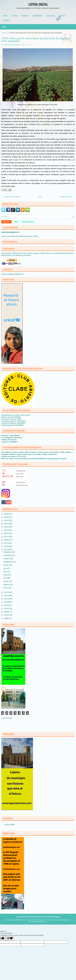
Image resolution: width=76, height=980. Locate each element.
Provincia (25, 16)
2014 (6, 592)
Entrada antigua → (67, 197)
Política (14, 16)
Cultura (62, 16)
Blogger (57, 917)
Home (4, 33)
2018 (6, 540)
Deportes (7, 20)
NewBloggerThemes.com (38, 922)
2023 (6, 524)
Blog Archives (28, 222)
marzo (6, 581)
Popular (6, 222)
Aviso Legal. (51, 16)
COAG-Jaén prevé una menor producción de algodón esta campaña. (36, 40)
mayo (6, 575)
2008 (6, 612)
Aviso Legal (7, 718)
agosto (6, 565)
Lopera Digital (9, 824)
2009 (6, 609)
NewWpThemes (19, 920)
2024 (6, 520)
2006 (6, 618)
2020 (6, 533)
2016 (6, 546)
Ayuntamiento (38, 16)
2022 (6, 527)
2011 (6, 602)
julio (5, 568)
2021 (6, 530)
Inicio (5, 16)
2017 (6, 543)
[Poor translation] (10, 938)
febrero (7, 585)
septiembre (8, 562)
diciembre (8, 552)
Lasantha (42, 920)
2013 (6, 596)
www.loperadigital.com (12, 45)
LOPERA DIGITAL (38, 4)
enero (6, 588)
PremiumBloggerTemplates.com (59, 920)
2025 (6, 517)
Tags (16, 222)
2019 (6, 537)
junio (6, 572)
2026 (6, 514)
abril (5, 578)
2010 (6, 605)
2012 (6, 599)
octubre (7, 559)
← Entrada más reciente (11, 197)
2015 (6, 550)
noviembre (8, 555)
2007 (6, 615)
